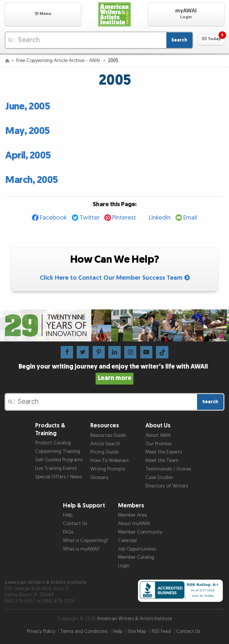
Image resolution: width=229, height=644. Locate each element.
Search (179, 40)
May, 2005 (28, 131)
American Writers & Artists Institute (134, 619)
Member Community (140, 532)
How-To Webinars (109, 461)
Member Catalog (136, 557)
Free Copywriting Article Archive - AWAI (59, 61)
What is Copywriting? (86, 541)
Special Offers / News (59, 477)
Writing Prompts (108, 469)
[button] (43, 14)
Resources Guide (108, 435)
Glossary (99, 478)
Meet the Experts (164, 452)
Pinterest (124, 218)
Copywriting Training (58, 451)
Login (124, 566)
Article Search (105, 444)
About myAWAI (134, 524)
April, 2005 (28, 156)
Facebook (53, 218)
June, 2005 (28, 107)
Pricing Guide (104, 452)
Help (68, 515)
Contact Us (75, 524)
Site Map (137, 631)
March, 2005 (32, 180)
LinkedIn (160, 218)
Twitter (90, 218)
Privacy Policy (41, 631)
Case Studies (159, 478)
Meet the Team (162, 461)
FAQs (68, 532)
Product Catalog (53, 443)
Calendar (128, 541)
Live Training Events (56, 468)
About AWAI (158, 435)
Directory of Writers (167, 486)
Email (190, 218)
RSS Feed (161, 631)
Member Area (132, 515)
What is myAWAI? (81, 549)
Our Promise (159, 444)
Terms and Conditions (84, 631)
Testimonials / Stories (168, 469)
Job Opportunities (137, 549)
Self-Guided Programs (59, 460)
